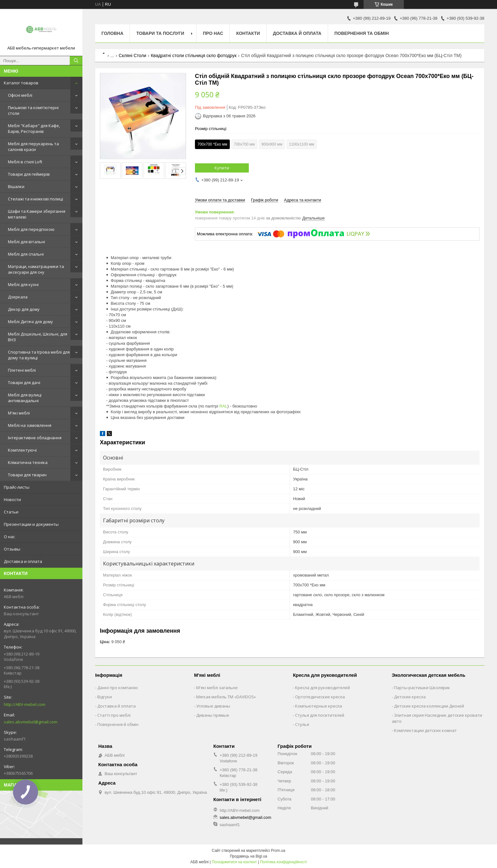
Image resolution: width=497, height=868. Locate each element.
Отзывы (12, 549)
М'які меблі (19, 413)
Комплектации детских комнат (425, 730)
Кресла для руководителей (323, 688)
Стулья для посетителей (320, 715)
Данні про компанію (118, 688)
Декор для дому (24, 309)
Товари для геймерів (29, 174)
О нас (9, 537)
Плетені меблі (22, 370)
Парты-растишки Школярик (422, 688)
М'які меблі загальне (217, 688)
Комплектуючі (22, 450)
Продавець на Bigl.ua (248, 856)
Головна (112, 33)
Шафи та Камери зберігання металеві (37, 214)
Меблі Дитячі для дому (30, 322)
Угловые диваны (213, 706)
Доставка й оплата (297, 33)
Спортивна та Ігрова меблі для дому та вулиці (39, 355)
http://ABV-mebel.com (25, 704)
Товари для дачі (24, 382)
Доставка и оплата (23, 561)
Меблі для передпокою (31, 229)
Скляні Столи (133, 55)
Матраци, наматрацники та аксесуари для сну (36, 269)
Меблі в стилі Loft (25, 162)
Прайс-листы (17, 487)
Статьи (11, 512)
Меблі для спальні (26, 254)
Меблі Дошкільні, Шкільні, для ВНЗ (38, 337)
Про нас (213, 33)
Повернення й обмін (118, 724)
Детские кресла (410, 697)
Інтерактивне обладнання (35, 438)
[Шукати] (76, 61)
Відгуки (105, 697)
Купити (222, 168)
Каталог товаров (21, 83)
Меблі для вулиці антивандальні (25, 398)
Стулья (302, 724)
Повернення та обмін (362, 33)
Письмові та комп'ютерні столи (33, 110)
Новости (12, 499)
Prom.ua (278, 851)
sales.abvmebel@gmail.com (31, 722)
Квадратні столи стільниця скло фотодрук (194, 55)
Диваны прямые (213, 715)
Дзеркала (18, 297)
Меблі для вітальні (26, 242)
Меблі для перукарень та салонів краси (33, 147)
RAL (223, 406)
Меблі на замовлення (30, 425)
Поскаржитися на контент (234, 862)
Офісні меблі (20, 95)
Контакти (248, 33)
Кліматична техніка (28, 462)
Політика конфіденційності (283, 862)
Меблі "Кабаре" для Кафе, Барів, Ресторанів (34, 128)
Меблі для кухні (23, 284)
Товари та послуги (160, 33)
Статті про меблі (114, 715)
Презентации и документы (31, 524)
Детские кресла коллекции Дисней (429, 706)
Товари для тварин (27, 475)
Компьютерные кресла (319, 706)
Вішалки (16, 186)
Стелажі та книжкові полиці (35, 199)
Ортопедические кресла (320, 697)
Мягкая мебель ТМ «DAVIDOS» (226, 697)
